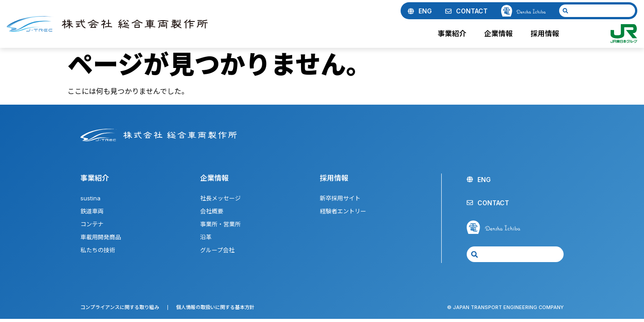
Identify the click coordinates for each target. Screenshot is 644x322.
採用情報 (547, 34)
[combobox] (597, 11)
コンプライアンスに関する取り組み (120, 307)
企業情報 (501, 34)
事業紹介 (454, 34)
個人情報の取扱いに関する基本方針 (215, 307)
